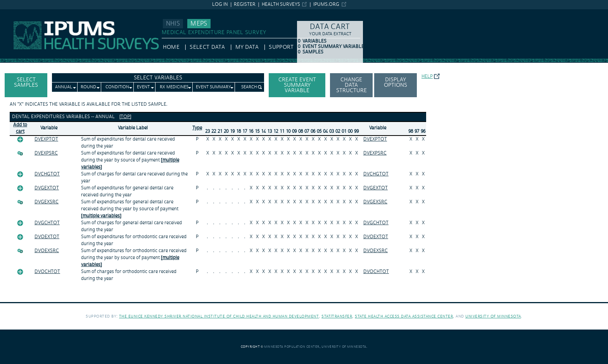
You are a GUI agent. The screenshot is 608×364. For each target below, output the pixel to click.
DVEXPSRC (46, 153)
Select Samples (26, 82)
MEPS (199, 24)
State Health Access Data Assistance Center (404, 316)
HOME (171, 47)
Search (249, 87)
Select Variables (158, 78)
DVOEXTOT (47, 237)
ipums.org (326, 4)
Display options (396, 82)
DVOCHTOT (47, 272)
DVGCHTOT (47, 223)
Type (197, 128)
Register (245, 4)
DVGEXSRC (47, 202)
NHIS (173, 24)
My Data (247, 47)
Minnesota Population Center (292, 347)
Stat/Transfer (337, 316)
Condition (117, 87)
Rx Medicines (174, 87)
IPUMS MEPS (16, 13)
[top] (125, 117)
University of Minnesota (493, 316)
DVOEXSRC (47, 251)
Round (88, 87)
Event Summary (213, 87)
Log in (220, 4)
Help (427, 76)
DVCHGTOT (47, 174)
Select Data (207, 47)
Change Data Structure (351, 85)
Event (143, 87)
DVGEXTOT (47, 188)
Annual (64, 87)
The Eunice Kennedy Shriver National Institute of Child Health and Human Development (219, 316)
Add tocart (20, 128)
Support (281, 47)
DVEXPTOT (46, 139)
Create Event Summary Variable (297, 85)
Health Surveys (281, 4)
